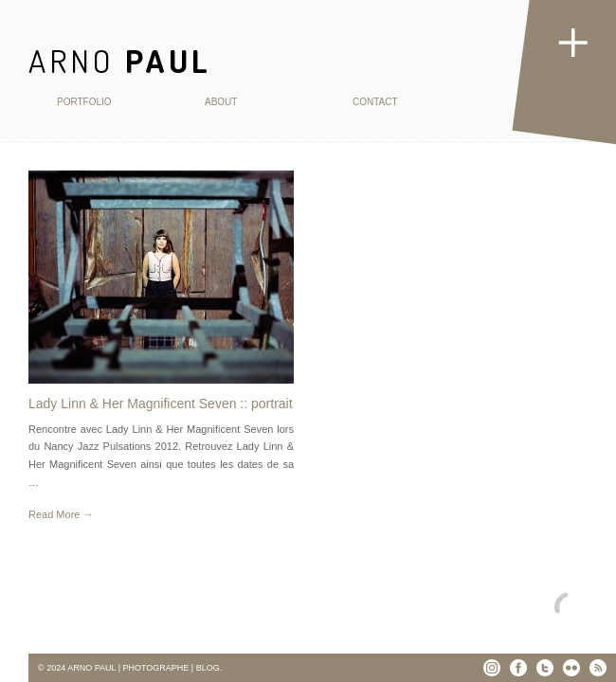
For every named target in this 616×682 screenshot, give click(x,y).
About (221, 102)
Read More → (61, 514)
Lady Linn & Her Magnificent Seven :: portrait (161, 404)
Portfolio (84, 102)
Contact (375, 102)
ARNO (120, 60)
